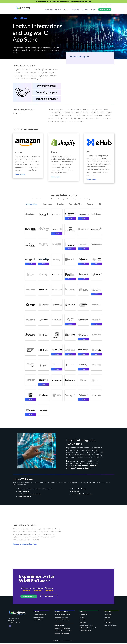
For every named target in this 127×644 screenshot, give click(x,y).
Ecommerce (47, 204)
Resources (104, 5)
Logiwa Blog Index (85, 631)
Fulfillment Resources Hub (88, 629)
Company (93, 10)
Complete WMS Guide (86, 626)
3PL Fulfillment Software (62, 615)
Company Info (108, 615)
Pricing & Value (38, 621)
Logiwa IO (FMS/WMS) (40, 615)
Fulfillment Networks (61, 618)
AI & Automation (39, 618)
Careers (106, 621)
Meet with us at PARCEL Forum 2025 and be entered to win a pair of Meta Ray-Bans (63, 2)
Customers (84, 10)
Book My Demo (105, 10)
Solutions (58, 10)
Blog (110, 5)
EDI (100, 204)
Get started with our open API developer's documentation (82, 468)
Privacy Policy (108, 623)
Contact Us (49, 597)
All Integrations (32, 204)
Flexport (82, 621)
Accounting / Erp (75, 204)
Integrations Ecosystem (62, 621)
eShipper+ (83, 623)
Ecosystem (75, 10)
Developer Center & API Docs (63, 632)
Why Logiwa (49, 10)
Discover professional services (25, 545)
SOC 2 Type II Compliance (62, 629)
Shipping (60, 204)
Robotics (90, 204)
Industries (66, 10)
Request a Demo (29, 597)
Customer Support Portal (62, 634)
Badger (82, 618)
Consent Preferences (110, 626)
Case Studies (84, 615)
